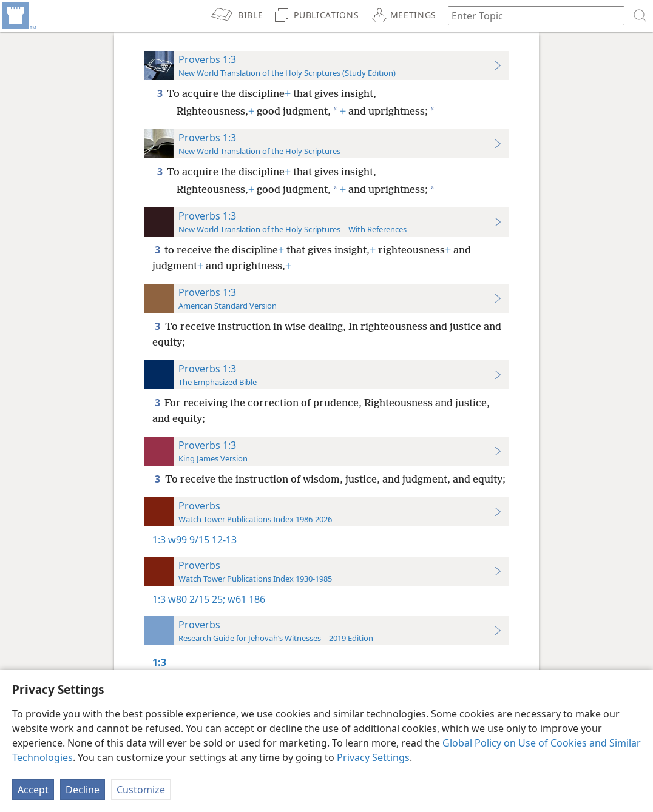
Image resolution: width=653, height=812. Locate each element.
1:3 (159, 540)
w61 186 (245, 599)
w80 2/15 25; (197, 599)
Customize (141, 790)
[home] (18, 16)
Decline (83, 790)
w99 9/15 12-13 (202, 540)
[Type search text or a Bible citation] (530, 15)
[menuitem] (18, 16)
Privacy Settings (373, 757)
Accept (33, 790)
